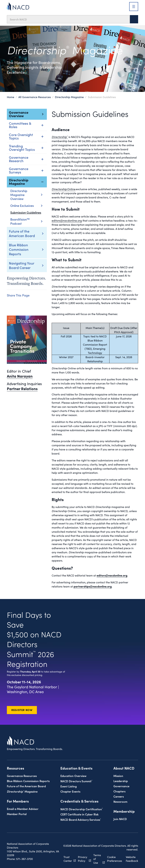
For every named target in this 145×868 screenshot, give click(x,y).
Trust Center (75, 859)
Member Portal (17, 814)
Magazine (22, 791)
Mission (118, 776)
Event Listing (69, 786)
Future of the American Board (22, 233)
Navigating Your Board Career (22, 265)
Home (11, 97)
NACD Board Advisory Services (81, 819)
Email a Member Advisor (23, 809)
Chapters (119, 791)
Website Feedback (132, 859)
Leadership (121, 781)
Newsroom (120, 801)
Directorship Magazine (69, 97)
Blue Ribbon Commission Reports (19, 249)
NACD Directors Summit (76, 781)
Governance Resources (22, 776)
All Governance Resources (35, 97)
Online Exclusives (26, 206)
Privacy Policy (87, 859)
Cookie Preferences (115, 859)
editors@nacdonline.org (67, 220)
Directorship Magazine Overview (26, 195)
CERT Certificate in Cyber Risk (79, 814)
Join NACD (120, 819)
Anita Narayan (20, 376)
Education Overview (73, 776)
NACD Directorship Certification (82, 809)
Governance (121, 786)
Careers (119, 796)
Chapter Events (70, 791)
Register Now (22, 710)
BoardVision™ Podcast (26, 221)
